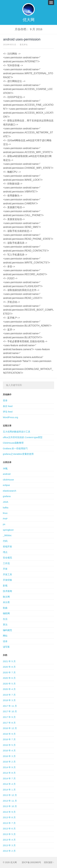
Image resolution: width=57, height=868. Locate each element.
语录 (5, 641)
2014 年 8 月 (9, 773)
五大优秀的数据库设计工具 (17, 432)
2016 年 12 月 (10, 728)
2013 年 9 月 (9, 812)
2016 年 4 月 (9, 750)
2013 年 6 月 (9, 829)
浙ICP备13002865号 (31, 862)
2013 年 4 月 (9, 840)
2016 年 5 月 (9, 745)
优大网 (29, 20)
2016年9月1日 (10, 45)
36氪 (5, 468)
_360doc (7, 535)
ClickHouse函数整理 (13, 443)
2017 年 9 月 (9, 717)
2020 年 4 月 (9, 689)
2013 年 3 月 (9, 845)
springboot (8, 530)
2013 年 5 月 (9, 834)
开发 (5, 569)
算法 (5, 625)
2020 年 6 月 (9, 678)
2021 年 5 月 (9, 661)
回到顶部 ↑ (49, 862)
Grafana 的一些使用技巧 (15, 448)
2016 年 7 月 (9, 739)
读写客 (6, 647)
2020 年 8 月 (9, 667)
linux (5, 513)
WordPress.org (10, 417)
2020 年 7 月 (9, 672)
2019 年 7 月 (9, 695)
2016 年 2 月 (9, 762)
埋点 (5, 552)
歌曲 (5, 608)
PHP (5, 519)
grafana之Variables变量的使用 (18, 454)
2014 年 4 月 (9, 784)
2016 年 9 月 (9, 734)
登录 (5, 400)
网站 (5, 636)
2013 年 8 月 (9, 817)
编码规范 (7, 630)
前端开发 (7, 546)
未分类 (6, 602)
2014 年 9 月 (9, 767)
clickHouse (8, 480)
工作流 (6, 563)
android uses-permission (22, 39)
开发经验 (7, 580)
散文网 (6, 597)
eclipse (6, 485)
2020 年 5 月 (9, 684)
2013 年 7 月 (9, 823)
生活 (5, 619)
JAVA (6, 502)
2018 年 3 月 (9, 700)
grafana (7, 496)
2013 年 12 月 (10, 795)
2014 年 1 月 (9, 790)
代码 (5, 541)
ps (4, 524)
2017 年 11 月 (10, 706)
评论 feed (8, 412)
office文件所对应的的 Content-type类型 (23, 437)
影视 (5, 586)
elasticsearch (10, 491)
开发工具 (7, 574)
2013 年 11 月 (10, 801)
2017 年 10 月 (10, 711)
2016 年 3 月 (9, 756)
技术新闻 (7, 591)
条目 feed (8, 406)
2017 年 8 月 (9, 723)
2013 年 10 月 (10, 806)
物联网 (6, 613)
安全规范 (7, 558)
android (7, 474)
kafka (6, 508)
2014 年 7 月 (9, 778)
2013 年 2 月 (9, 851)
